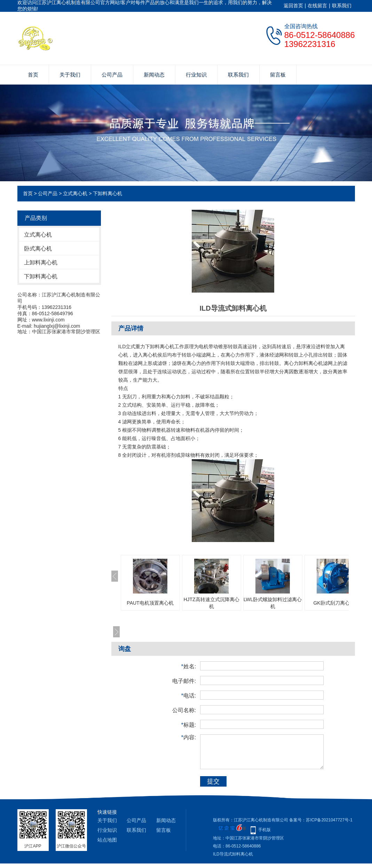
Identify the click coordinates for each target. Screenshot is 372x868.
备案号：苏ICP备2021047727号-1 (321, 820)
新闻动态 (154, 75)
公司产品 (112, 75)
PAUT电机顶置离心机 (150, 603)
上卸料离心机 (41, 262)
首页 (33, 75)
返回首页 (293, 6)
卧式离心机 (38, 249)
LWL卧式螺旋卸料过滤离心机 (273, 603)
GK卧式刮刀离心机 (334, 603)
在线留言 (317, 6)
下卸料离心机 (108, 193)
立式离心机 (75, 193)
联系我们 (342, 6)
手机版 (264, 830)
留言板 (278, 75)
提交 (213, 781)
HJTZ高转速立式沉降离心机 (211, 603)
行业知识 (196, 75)
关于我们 (70, 75)
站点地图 (107, 840)
